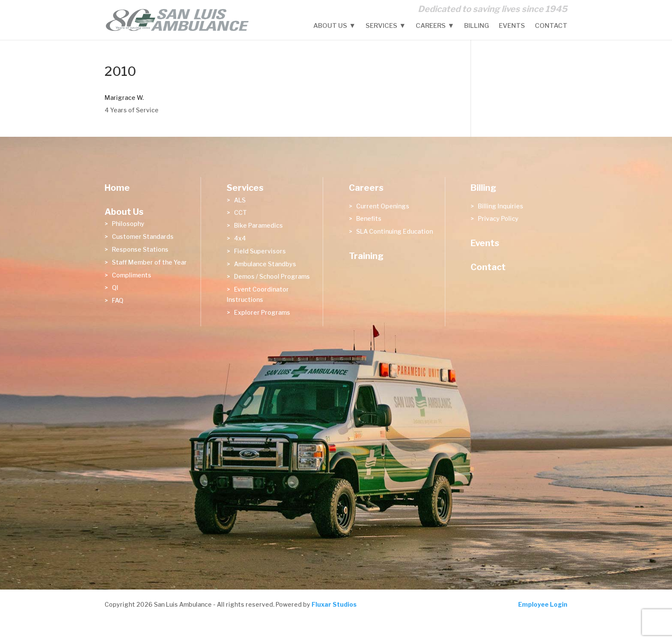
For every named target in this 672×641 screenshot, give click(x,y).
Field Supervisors (260, 251)
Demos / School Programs (272, 276)
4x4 (240, 238)
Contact (551, 26)
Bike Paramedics (258, 225)
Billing (477, 26)
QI (115, 287)
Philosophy (128, 224)
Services (381, 26)
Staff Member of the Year (149, 262)
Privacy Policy (498, 218)
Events (512, 26)
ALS (240, 200)
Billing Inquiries (501, 206)
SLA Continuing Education (394, 231)
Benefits (369, 218)
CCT (240, 212)
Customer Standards (143, 236)
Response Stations (140, 249)
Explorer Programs (262, 312)
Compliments (132, 275)
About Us (330, 26)
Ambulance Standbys (265, 264)
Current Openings (383, 206)
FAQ (118, 300)
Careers (431, 26)
